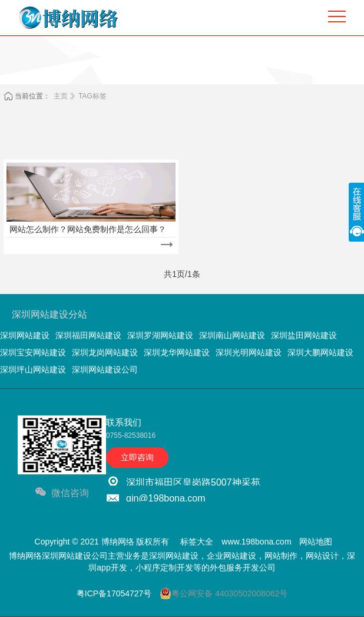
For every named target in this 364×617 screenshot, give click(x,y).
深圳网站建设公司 (105, 369)
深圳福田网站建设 (88, 335)
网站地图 (316, 542)
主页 (61, 96)
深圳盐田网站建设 (304, 335)
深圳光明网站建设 (249, 352)
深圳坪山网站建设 (33, 369)
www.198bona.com (256, 542)
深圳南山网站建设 (232, 335)
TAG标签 (92, 96)
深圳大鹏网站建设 (320, 352)
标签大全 (197, 542)
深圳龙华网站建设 (177, 352)
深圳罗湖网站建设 (160, 335)
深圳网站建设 (25, 335)
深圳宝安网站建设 (33, 352)
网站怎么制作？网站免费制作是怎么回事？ (88, 229)
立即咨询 (137, 457)
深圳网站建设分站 (49, 314)
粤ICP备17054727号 (114, 593)
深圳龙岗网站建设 (105, 352)
